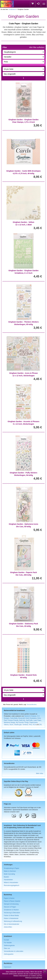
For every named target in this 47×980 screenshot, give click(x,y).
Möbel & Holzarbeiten (11, 883)
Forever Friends (13, 720)
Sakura (6, 725)
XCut (34, 725)
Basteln (6, 877)
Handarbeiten (8, 880)
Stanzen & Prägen (10, 907)
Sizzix (11, 725)
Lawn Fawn (37, 720)
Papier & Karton (9, 898)
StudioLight (18, 725)
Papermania (33, 722)
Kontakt (6, 940)
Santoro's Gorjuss (30, 716)
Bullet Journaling (9, 874)
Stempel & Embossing (11, 904)
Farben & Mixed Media (11, 916)
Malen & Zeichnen (10, 871)
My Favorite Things (22, 722)
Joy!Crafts (29, 720)
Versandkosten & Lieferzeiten (14, 951)
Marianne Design (10, 722)
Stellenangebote (9, 946)
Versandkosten (32, 704)
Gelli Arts (22, 720)
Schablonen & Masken (11, 910)
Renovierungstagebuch (12, 885)
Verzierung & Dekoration (12, 913)
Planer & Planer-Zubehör (12, 901)
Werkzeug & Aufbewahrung (13, 921)
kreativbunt (12, 9)
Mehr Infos (40, 773)
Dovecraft (21, 718)
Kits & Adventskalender (12, 924)
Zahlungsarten (9, 954)
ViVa (30, 725)
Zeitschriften (8, 927)
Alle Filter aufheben (37, 47)
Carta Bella (14, 718)
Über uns (7, 948)
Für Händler (8, 943)
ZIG (40, 725)
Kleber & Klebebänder (11, 918)
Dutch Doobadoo (31, 718)
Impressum (8, 967)
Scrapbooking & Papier (12, 868)
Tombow (25, 725)
